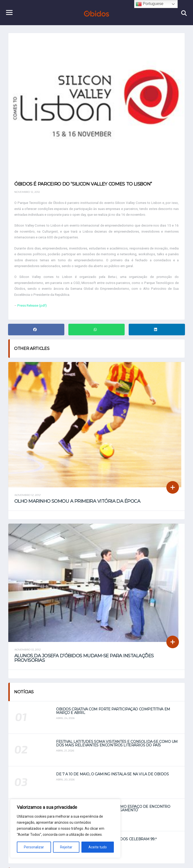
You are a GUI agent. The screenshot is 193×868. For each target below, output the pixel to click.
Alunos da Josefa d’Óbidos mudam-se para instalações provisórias (84, 533)
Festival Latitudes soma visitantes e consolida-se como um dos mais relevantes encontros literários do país (117, 619)
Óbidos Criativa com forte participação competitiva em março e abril (113, 586)
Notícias (96, 859)
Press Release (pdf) (33, 317)
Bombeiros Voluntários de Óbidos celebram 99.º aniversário (106, 716)
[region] (65, 828)
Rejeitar (66, 847)
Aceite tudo (98, 847)
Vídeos (118, 859)
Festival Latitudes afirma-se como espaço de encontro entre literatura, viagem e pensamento (113, 684)
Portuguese (150, 4)
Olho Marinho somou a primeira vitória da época (77, 443)
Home (75, 859)
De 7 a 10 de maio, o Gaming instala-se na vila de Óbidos (112, 649)
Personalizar (34, 847)
